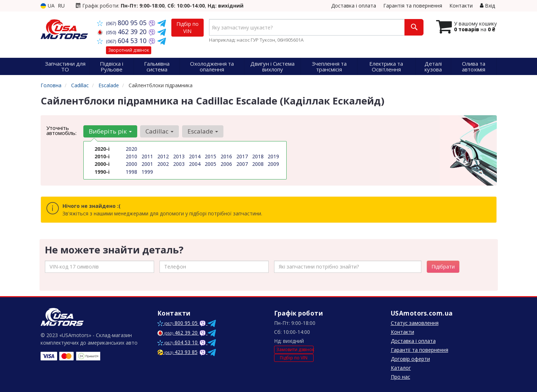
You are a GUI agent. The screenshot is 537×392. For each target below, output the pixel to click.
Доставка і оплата (354, 6)
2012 (163, 156)
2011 (147, 156)
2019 (273, 156)
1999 (147, 171)
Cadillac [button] (159, 131)
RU (61, 6)
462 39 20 (123, 32)
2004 (195, 164)
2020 (131, 149)
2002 (163, 164)
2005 (210, 164)
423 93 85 (177, 352)
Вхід (487, 6)
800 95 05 (123, 23)
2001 (147, 164)
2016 (226, 156)
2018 (258, 156)
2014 (195, 156)
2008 (258, 164)
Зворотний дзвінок (129, 50)
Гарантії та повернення (420, 350)
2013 (179, 156)
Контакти (461, 6)
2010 (131, 156)
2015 (210, 156)
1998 (131, 171)
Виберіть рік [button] (110, 131)
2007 (242, 164)
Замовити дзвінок (295, 349)
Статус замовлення (415, 323)
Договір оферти (410, 359)
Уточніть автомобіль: (61, 130)
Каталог (401, 368)
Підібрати (443, 267)
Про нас (401, 377)
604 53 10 (123, 41)
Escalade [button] (202, 131)
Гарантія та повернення (413, 6)
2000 (131, 164)
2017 (242, 156)
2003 (179, 164)
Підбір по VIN (188, 27)
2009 (273, 164)
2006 (226, 164)
